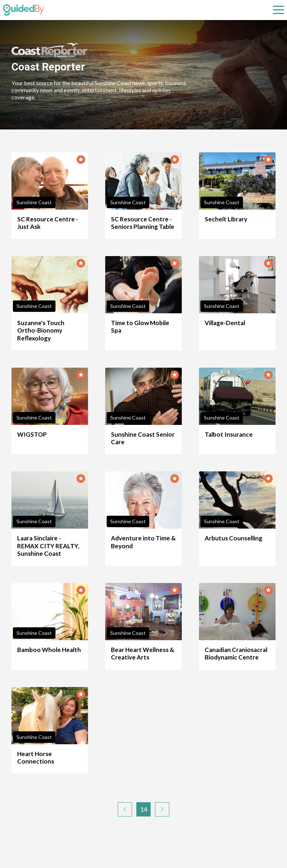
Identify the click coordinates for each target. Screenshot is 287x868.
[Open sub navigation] (278, 10)
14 (143, 809)
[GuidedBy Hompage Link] (23, 10)
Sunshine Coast (34, 202)
